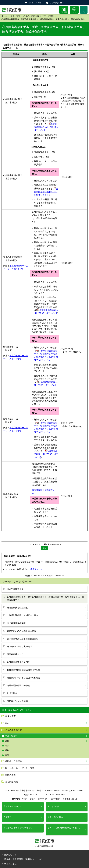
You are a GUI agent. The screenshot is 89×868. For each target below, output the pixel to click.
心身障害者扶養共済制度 (18, 662)
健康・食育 (10, 716)
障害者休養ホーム (15, 654)
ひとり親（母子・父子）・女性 (20, 768)
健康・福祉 (15, 16)
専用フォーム (36, 569)
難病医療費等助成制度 (17, 608)
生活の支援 (10, 775)
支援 (7, 741)
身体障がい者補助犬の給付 (19, 647)
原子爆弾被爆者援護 (16, 623)
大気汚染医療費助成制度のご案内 (22, 615)
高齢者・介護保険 (14, 761)
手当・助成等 (48, 16)
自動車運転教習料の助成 (18, 685)
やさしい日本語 (35, 3)
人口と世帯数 (53, 806)
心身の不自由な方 (31, 16)
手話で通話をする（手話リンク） (18, 828)
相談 (7, 746)
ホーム (4, 16)
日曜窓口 (8, 817)
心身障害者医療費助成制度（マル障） (25, 670)
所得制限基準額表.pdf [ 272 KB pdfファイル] (46, 127)
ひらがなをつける (57, 3)
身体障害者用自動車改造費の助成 (22, 639)
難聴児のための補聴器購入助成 (21, 631)
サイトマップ (10, 864)
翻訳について (10, 855)
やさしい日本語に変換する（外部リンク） (64, 829)
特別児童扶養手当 (15, 589)
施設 (7, 755)
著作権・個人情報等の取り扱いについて (23, 859)
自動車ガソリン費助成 (17, 701)
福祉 (7, 723)
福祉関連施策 (11, 782)
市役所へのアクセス (12, 806)
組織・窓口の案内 (55, 817)
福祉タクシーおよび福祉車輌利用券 (24, 678)
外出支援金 (12, 693)
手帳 (7, 750)
